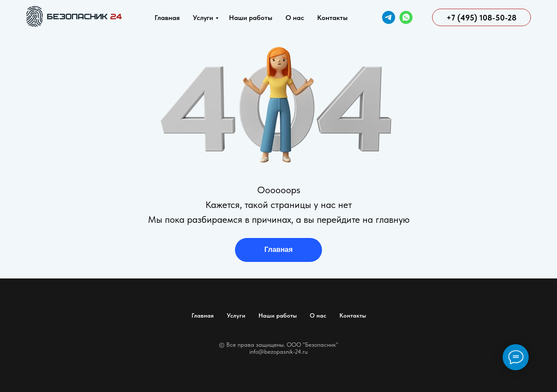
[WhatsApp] (406, 17)
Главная (167, 18)
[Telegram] (389, 17)
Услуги (203, 18)
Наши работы (251, 18)
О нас (295, 18)
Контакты (332, 18)
